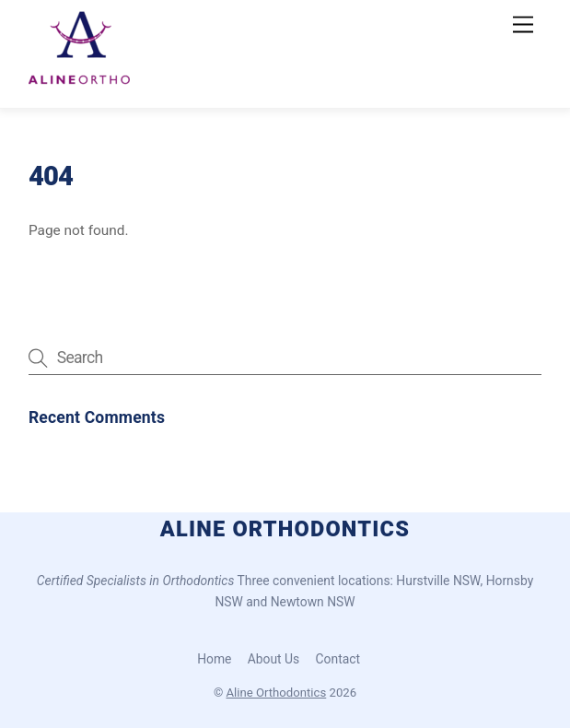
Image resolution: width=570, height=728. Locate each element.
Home (214, 659)
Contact (338, 659)
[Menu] (523, 25)
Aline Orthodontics (277, 693)
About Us (273, 659)
